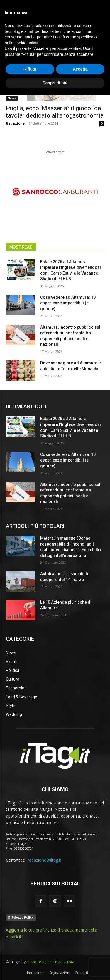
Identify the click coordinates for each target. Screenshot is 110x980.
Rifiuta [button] (30, 954)
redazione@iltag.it (44, 860)
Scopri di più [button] (55, 968)
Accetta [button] (80, 954)
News (12, 98)
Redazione (15, 123)
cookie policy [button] (26, 928)
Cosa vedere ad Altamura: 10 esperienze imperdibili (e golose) (68, 303)
